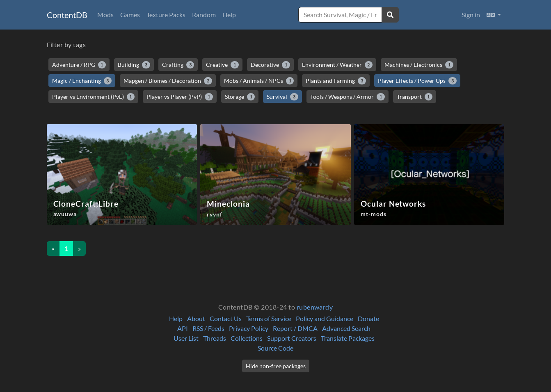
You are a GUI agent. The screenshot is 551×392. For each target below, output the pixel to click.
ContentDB (67, 15)
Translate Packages (348, 338)
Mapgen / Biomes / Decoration (168, 81)
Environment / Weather (337, 65)
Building (134, 65)
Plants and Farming (336, 81)
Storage (240, 97)
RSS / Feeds (208, 328)
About (196, 318)
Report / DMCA (295, 328)
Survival (282, 97)
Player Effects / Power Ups (417, 81)
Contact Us (226, 318)
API (183, 328)
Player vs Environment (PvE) (94, 97)
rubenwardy (315, 307)
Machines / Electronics (419, 65)
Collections (247, 338)
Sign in (471, 15)
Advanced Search (346, 328)
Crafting (178, 65)
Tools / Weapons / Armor (348, 97)
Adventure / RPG (79, 65)
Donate (368, 318)
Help (229, 15)
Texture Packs (166, 15)
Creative (222, 65)
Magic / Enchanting (82, 81)
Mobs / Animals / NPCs (259, 81)
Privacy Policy (249, 328)
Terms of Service (269, 318)
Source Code (275, 348)
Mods (105, 15)
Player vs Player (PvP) (180, 97)
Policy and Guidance (325, 318)
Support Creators (292, 338)
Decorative (270, 65)
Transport (415, 97)
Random (204, 15)
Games (130, 15)
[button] (494, 15)
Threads (215, 338)
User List (186, 338)
